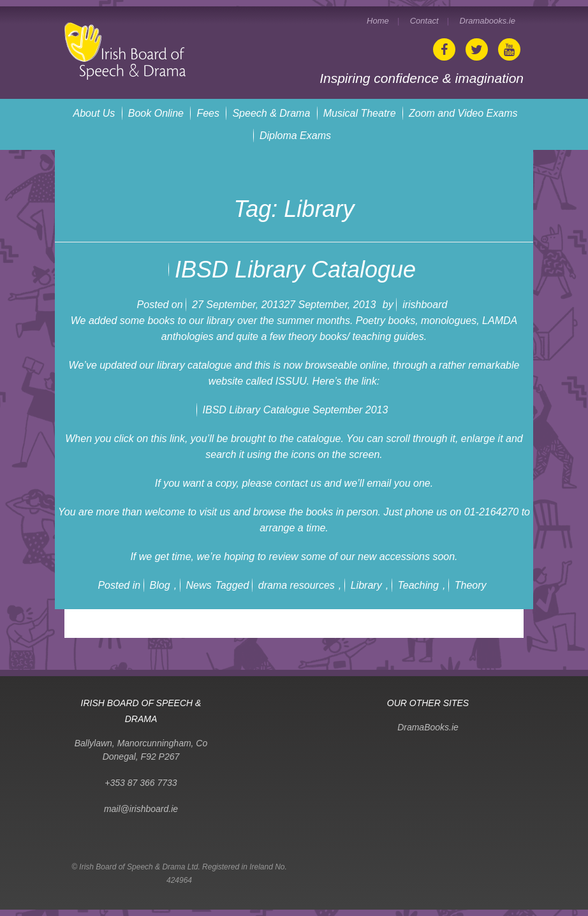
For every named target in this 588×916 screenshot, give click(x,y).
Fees (208, 113)
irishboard (425, 305)
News (199, 585)
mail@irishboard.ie (141, 809)
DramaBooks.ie (428, 727)
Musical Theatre (360, 113)
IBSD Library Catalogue (295, 270)
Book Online (156, 113)
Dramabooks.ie (488, 21)
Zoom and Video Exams (463, 113)
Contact (424, 21)
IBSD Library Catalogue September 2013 (296, 410)
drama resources (297, 585)
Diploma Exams (295, 136)
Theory (471, 585)
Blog (160, 585)
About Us (94, 113)
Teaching (418, 585)
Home (378, 21)
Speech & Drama (271, 113)
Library (366, 585)
